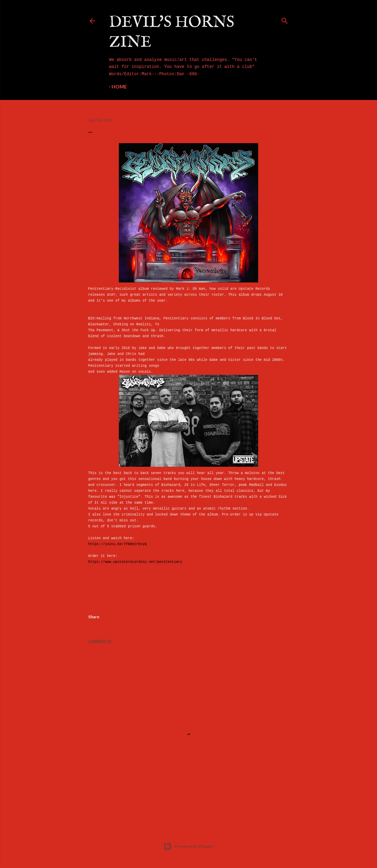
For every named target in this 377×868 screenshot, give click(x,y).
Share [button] (94, 617)
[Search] (285, 20)
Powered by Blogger (189, 846)
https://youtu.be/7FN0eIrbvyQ (117, 544)
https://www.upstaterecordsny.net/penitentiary (135, 562)
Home (119, 87)
